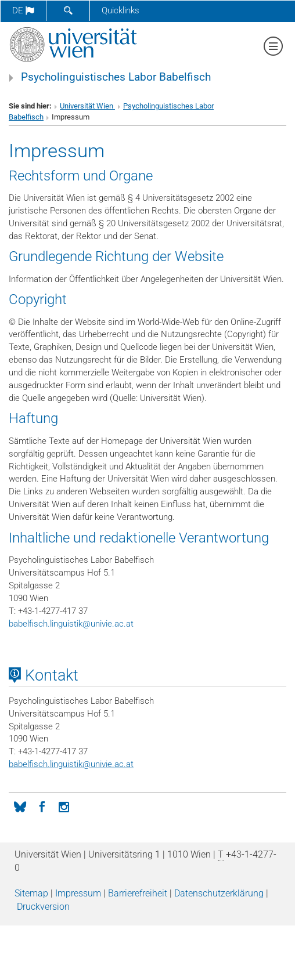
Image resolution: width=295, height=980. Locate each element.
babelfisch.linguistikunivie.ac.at (71, 624)
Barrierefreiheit (138, 893)
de (23, 10)
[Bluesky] (20, 806)
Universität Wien (87, 106)
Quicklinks (120, 10)
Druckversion (43, 907)
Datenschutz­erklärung (219, 893)
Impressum (78, 893)
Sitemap (31, 893)
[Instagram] (64, 806)
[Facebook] (42, 806)
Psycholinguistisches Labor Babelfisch (116, 77)
